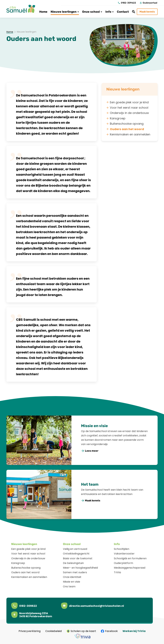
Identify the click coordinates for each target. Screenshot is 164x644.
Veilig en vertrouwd (75, 549)
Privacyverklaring (30, 631)
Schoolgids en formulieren (130, 558)
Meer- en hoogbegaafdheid (80, 568)
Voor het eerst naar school (28, 554)
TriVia (117, 572)
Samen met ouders (75, 572)
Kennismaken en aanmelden (29, 577)
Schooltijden (122, 549)
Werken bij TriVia (134, 631)
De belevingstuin (73, 563)
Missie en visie (94, 426)
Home (10, 32)
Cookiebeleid (53, 631)
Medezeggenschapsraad (130, 568)
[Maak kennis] (147, 12)
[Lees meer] (90, 451)
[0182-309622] (127, 3)
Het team (90, 484)
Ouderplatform (123, 563)
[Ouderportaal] (149, 3)
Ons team (69, 586)
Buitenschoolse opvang (26, 568)
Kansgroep (18, 563)
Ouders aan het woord (25, 572)
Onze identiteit (72, 577)
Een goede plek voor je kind (28, 549)
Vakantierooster (124, 554)
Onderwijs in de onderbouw (28, 558)
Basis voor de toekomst (78, 558)
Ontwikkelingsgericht (76, 554)
